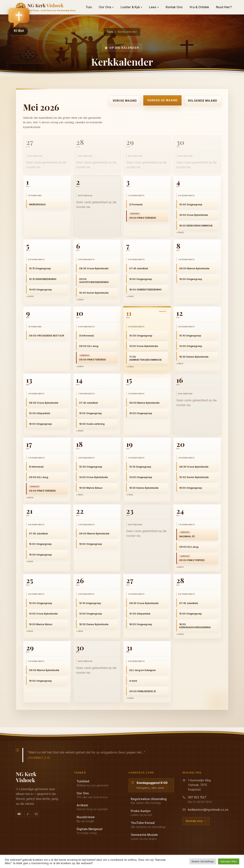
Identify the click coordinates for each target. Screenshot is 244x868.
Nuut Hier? (224, 7)
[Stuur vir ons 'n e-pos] (36, 814)
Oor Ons (106, 7)
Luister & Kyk (132, 7)
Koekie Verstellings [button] (203, 861)
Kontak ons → (196, 821)
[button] (19, 21)
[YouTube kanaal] (19, 814)
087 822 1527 (197, 797)
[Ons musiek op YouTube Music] (28, 814)
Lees (154, 7)
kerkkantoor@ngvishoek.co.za (208, 810)
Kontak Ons (174, 7)
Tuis (110, 32)
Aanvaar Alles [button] (229, 861)
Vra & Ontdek (199, 7)
